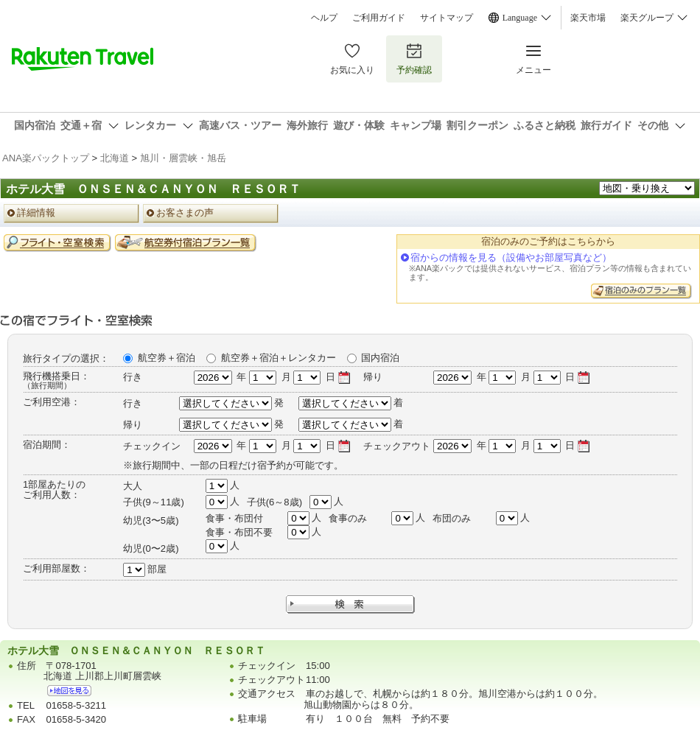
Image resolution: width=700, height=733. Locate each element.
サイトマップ (447, 18)
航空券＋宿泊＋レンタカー (279, 358)
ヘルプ (324, 18)
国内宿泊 (380, 358)
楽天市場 (588, 18)
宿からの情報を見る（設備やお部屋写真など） (511, 257)
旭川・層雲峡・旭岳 (183, 158)
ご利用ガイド (379, 18)
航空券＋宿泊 (167, 358)
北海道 (115, 158)
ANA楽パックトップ (46, 158)
